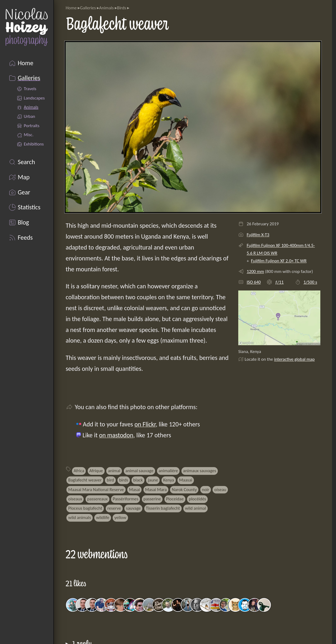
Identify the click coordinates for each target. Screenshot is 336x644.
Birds (121, 8)
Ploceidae (175, 499)
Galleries (88, 8)
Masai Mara (156, 490)
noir (206, 490)
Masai (135, 490)
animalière (168, 471)
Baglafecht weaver (85, 480)
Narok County (184, 490)
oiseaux (75, 499)
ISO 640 (254, 282)
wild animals (80, 518)
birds (124, 480)
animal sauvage (139, 471)
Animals (106, 8)
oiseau (220, 490)
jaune (153, 480)
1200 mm (255, 271)
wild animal (195, 508)
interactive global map (294, 359)
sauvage (133, 508)
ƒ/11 (279, 282)
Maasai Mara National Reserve (96, 490)
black (138, 480)
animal (114, 471)
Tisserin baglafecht (163, 508)
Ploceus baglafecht (85, 508)
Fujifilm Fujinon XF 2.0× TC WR (279, 261)
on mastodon (116, 435)
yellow (120, 518)
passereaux (97, 499)
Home (71, 8)
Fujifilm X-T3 (258, 235)
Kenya (169, 480)
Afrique (96, 471)
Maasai (186, 480)
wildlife (103, 518)
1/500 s (310, 282)
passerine (152, 499)
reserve (114, 508)
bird (110, 480)
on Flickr (145, 424)
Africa (79, 471)
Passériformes (126, 499)
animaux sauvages (200, 471)
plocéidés (197, 499)
